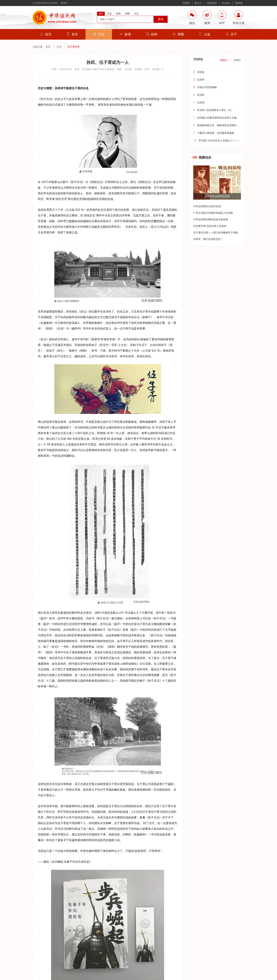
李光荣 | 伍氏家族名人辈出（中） (215, 110)
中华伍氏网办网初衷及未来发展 (211, 219)
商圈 (178, 34)
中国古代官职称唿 (207, 87)
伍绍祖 (201, 72)
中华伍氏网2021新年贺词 (207, 206)
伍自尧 (201, 102)
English (226, 3)
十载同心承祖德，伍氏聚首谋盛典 (216, 133)
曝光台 (198, 3)
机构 (152, 34)
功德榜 (186, 3)
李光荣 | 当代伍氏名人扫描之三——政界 (221, 141)
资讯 (72, 34)
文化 (99, 34)
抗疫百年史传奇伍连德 (217, 196)
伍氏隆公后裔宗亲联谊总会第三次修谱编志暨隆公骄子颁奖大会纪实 (234, 118)
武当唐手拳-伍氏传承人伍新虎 (210, 226)
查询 (161, 19)
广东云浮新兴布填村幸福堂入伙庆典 (213, 213)
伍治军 (201, 95)
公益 (205, 34)
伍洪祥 (201, 80)
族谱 (125, 34)
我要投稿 (212, 3)
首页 (46, 34)
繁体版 (239, 3)
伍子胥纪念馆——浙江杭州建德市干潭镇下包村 (219, 233)
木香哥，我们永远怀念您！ (208, 239)
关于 (231, 34)
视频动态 (205, 157)
